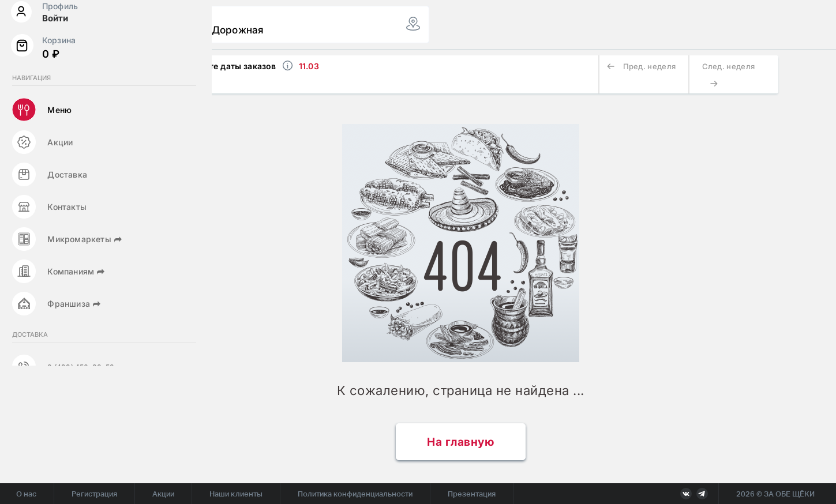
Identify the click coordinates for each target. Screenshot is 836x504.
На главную (460, 442)
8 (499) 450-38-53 (80, 428)
